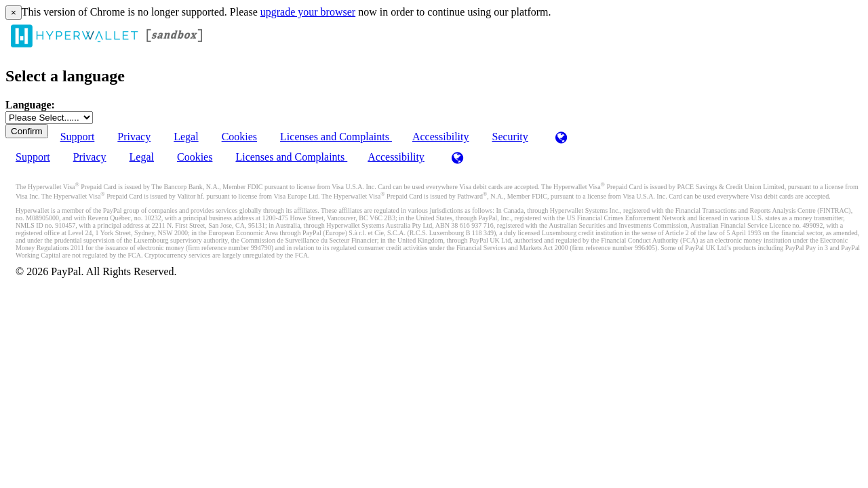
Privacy (134, 137)
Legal (186, 137)
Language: (30, 105)
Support (78, 137)
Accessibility (441, 137)
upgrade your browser (308, 12)
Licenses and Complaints (336, 137)
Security (510, 137)
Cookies (239, 137)
